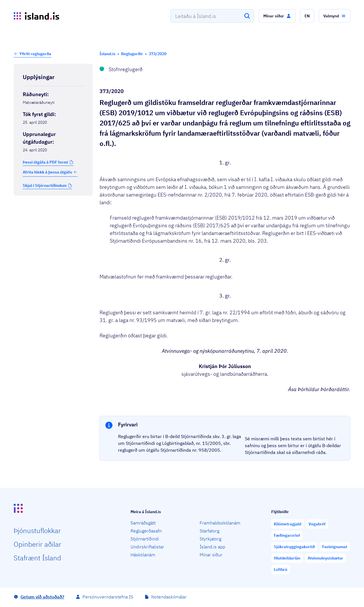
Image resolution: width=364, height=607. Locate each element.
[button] (277, 16)
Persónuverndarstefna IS (108, 597)
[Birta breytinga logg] (53, 208)
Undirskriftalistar (147, 547)
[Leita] (247, 16)
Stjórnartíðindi (145, 539)
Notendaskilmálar (169, 597)
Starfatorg (209, 531)
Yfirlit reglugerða (35, 54)
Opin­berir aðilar (38, 544)
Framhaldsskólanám (220, 523)
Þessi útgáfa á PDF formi (45, 162)
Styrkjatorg (210, 539)
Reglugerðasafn (146, 531)
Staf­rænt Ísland (37, 558)
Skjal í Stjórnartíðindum (45, 185)
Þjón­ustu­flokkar (37, 530)
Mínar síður (211, 555)
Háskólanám (143, 555)
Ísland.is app (212, 547)
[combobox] (212, 16)
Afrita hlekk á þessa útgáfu (50, 172)
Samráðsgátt (143, 523)
